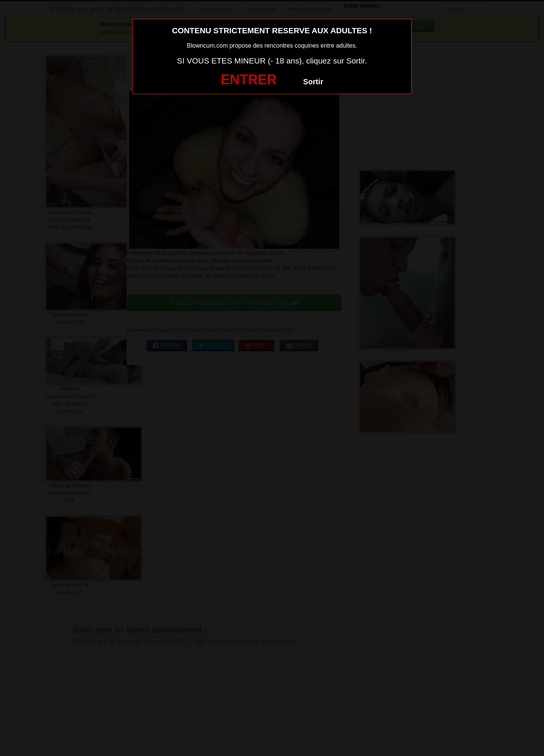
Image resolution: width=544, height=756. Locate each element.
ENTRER (249, 80)
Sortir (313, 82)
